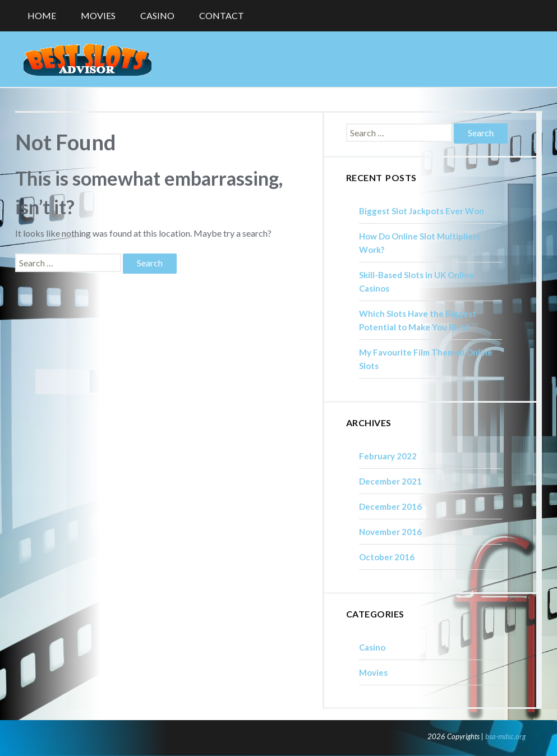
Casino (157, 15)
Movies (98, 15)
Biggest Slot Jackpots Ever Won (422, 211)
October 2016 (387, 557)
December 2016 (390, 506)
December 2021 (390, 481)
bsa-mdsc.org (505, 736)
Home (42, 15)
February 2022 (388, 456)
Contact (222, 15)
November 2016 (390, 532)
